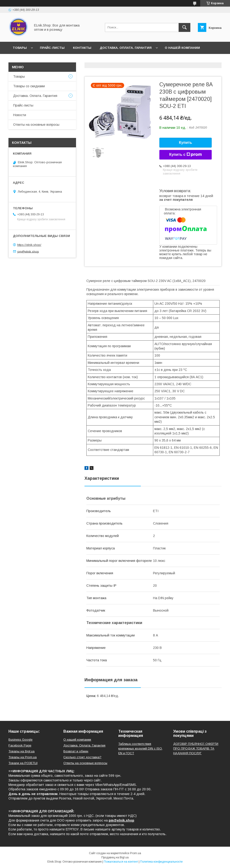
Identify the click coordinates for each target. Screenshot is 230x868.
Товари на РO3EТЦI (23, 763)
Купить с (186, 155)
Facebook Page (20, 745)
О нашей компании (182, 48)
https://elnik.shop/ (29, 245)
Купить (186, 143)
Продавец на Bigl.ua (115, 857)
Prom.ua (136, 853)
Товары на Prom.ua (23, 757)
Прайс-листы (52, 48)
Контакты (82, 48)
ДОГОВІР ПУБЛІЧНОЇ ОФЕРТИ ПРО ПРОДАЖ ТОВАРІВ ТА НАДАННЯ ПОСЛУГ (196, 748)
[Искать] (184, 27)
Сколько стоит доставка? (82, 757)
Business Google (20, 740)
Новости (21, 60)
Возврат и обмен (76, 751)
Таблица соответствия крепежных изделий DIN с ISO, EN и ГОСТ (140, 748)
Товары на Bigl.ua (21, 751)
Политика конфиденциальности (161, 862)
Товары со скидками (29, 86)
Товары (20, 48)
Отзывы (45, 60)
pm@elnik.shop (28, 251)
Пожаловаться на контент (121, 862)
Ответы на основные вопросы (91, 60)
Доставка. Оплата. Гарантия (126, 48)
